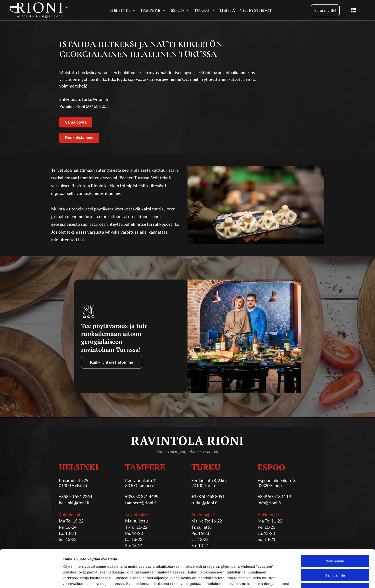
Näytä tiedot (256, 579)
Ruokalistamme (79, 138)
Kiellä (335, 557)
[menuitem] (123, 10)
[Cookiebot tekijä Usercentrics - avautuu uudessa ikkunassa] (31, 579)
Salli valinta (335, 543)
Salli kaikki (335, 529)
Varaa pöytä (76, 122)
